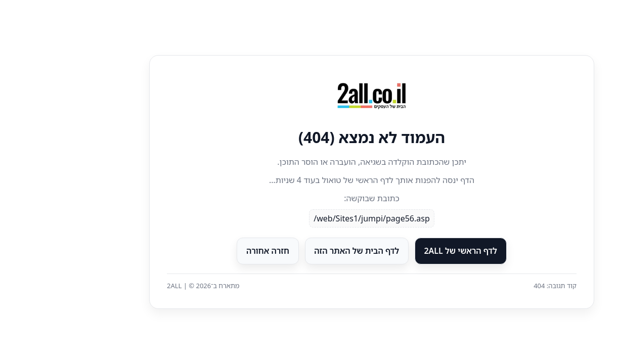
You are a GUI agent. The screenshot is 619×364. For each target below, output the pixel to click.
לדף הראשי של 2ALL (398, 251)
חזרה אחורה (206, 251)
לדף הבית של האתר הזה (294, 251)
